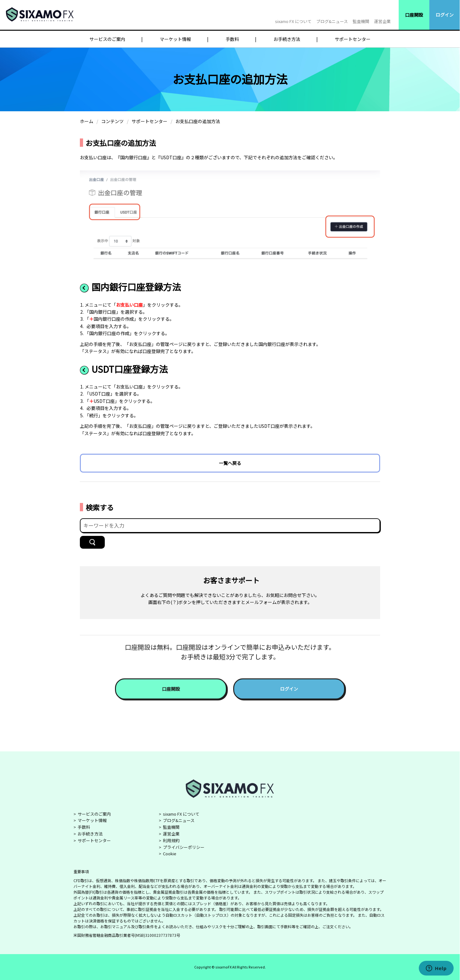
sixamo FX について (293, 21)
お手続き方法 (287, 39)
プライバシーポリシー (184, 847)
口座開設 (414, 15)
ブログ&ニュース (332, 21)
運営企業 (382, 21)
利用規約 (171, 840)
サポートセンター (353, 39)
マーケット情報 (175, 39)
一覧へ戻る (230, 463)
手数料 (232, 39)
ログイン (445, 15)
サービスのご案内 (107, 39)
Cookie (170, 854)
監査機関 (361, 21)
